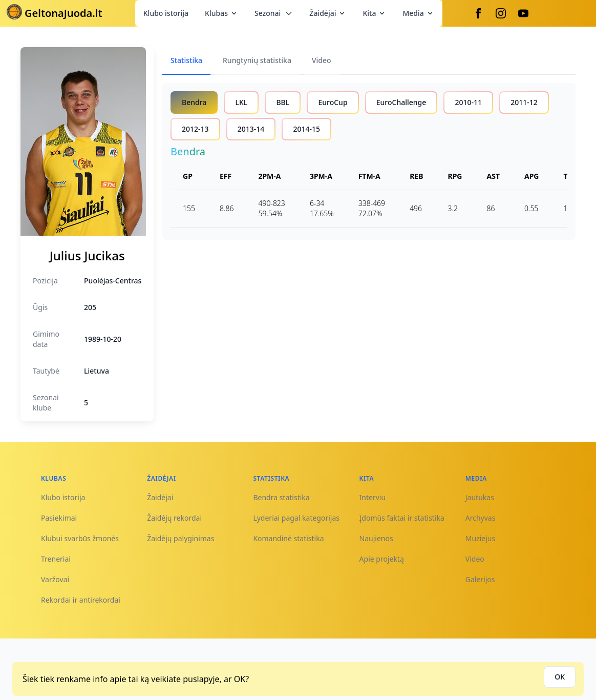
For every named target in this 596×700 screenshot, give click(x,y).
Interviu (373, 497)
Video (475, 559)
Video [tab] (322, 60)
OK (560, 677)
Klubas (221, 13)
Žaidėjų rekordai (174, 518)
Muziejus (480, 538)
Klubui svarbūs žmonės (80, 538)
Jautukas (480, 497)
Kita (374, 13)
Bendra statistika (281, 497)
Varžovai (55, 579)
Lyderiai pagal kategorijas (296, 518)
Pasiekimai (59, 518)
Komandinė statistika (288, 538)
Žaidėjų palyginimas (180, 538)
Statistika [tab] (186, 60)
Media (418, 13)
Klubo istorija (166, 13)
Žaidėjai (328, 13)
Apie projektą (382, 559)
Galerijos (480, 579)
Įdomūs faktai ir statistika (402, 518)
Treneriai (56, 559)
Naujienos (376, 538)
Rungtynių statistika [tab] (257, 60)
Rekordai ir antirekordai (81, 600)
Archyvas (481, 518)
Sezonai (274, 13)
